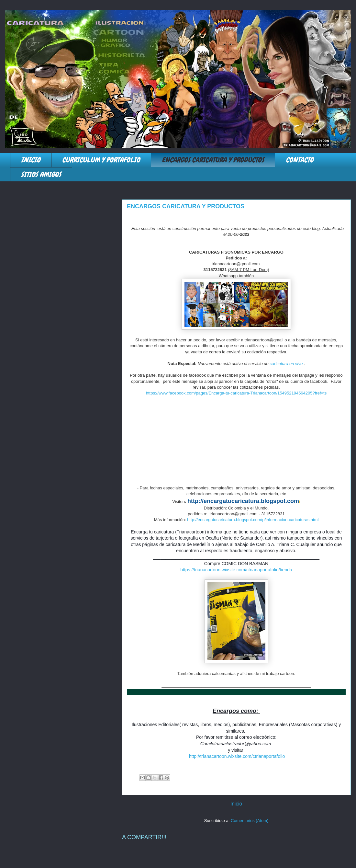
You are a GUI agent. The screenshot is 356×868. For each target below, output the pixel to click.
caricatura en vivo (286, 364)
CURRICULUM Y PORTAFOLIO (101, 160)
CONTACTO (300, 160)
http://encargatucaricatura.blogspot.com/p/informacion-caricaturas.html (253, 520)
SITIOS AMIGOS (41, 174)
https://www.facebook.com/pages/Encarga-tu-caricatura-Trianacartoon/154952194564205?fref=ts (236, 393)
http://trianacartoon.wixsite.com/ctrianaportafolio (237, 756)
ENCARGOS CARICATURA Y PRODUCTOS (213, 160)
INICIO (31, 160)
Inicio (236, 804)
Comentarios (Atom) (250, 821)
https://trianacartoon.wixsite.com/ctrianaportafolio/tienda (236, 570)
